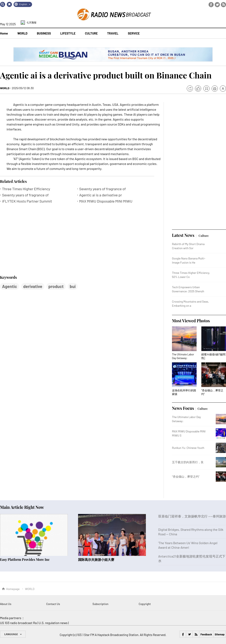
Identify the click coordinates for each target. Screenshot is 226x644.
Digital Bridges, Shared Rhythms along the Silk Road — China (191, 532)
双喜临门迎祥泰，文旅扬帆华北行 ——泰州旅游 (192, 516)
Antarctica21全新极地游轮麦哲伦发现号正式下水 (192, 558)
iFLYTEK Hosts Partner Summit (27, 201)
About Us (6, 604)
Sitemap (220, 634)
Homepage (13, 589)
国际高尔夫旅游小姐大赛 (96, 559)
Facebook (211, 5)
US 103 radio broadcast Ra (18, 623)
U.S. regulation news (53, 623)
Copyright (145, 604)
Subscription (100, 604)
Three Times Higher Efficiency (26, 189)
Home (4, 33)
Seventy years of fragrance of (103, 189)
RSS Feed (223, 5)
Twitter (217, 5)
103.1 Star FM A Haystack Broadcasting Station (108, 635)
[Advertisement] (31, 239)
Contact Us (53, 604)
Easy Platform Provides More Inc (25, 559)
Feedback (206, 634)
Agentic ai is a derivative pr (101, 195)
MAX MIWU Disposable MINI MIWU (106, 201)
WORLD (5, 88)
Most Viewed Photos (191, 321)
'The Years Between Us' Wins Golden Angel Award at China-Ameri (188, 545)
